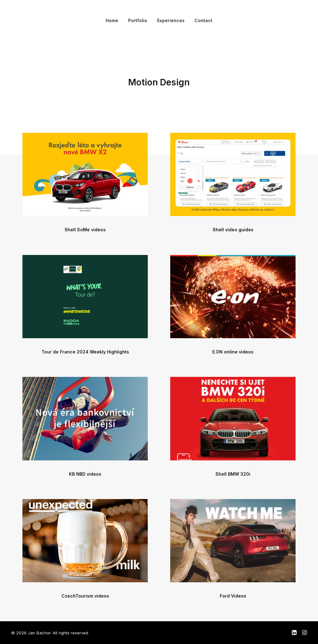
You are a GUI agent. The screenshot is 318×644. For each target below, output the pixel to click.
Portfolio (138, 20)
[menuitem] (112, 21)
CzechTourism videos (85, 596)
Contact (203, 20)
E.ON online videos (233, 352)
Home (112, 20)
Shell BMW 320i (233, 474)
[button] (85, 174)
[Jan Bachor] (21, 21)
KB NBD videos (85, 474)
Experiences (171, 20)
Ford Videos (233, 596)
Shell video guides (233, 230)
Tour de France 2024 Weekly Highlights (85, 352)
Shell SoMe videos (85, 230)
